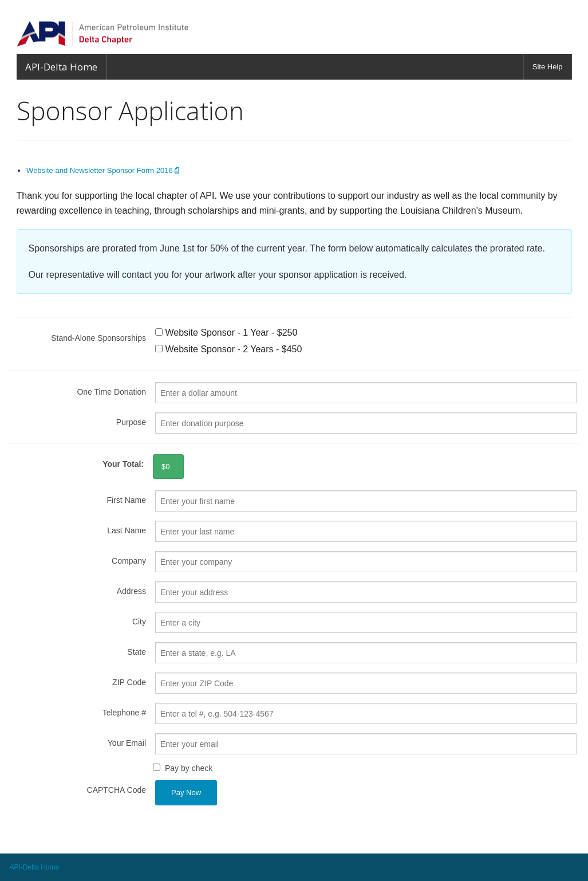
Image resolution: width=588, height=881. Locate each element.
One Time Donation (111, 392)
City (139, 622)
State (137, 652)
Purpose (131, 422)
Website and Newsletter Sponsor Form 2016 (103, 170)
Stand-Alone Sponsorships (98, 338)
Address (131, 591)
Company (129, 561)
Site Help (548, 67)
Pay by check (189, 768)
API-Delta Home (61, 67)
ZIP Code (129, 682)
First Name (127, 500)
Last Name (127, 530)
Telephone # (124, 713)
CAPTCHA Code (117, 790)
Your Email (127, 743)
